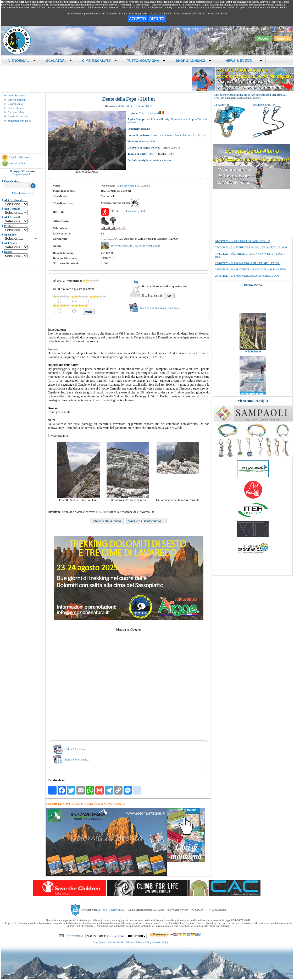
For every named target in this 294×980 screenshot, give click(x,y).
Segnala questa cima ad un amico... (161, 308)
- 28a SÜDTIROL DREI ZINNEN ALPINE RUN (251, 269)
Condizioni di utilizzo (103, 942)
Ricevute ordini (17, 163)
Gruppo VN (211, 29)
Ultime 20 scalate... (76, 749)
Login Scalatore (16, 95)
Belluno (153, 113)
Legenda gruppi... (23, 174)
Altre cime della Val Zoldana (134, 185)
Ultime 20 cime (16, 108)
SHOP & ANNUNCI (193, 61)
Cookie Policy (161, 942)
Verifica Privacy (125, 942)
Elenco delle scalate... (77, 759)
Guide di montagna (247, 29)
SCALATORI (59, 61)
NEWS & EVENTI (242, 61)
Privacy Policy (144, 942)
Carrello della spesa (19, 157)
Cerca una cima (16, 112)
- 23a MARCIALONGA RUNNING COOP (247, 276)
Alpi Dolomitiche (175, 119)
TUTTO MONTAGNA (146, 61)
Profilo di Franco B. (122, 245)
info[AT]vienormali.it (114, 910)
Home (176, 29)
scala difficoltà (135, 211)
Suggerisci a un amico (20, 121)
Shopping (226, 29)
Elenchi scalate (16, 104)
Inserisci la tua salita (19, 116)
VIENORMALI (22, 61)
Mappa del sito (192, 29)
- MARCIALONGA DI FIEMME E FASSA (248, 263)
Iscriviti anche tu (17, 100)
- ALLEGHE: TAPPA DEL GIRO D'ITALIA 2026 (251, 247)
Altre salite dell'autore (148, 245)
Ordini (265, 29)
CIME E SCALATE (99, 61)
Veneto (143, 113)
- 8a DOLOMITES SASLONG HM (243, 241)
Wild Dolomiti (253, 356)
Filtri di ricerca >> (22, 193)
